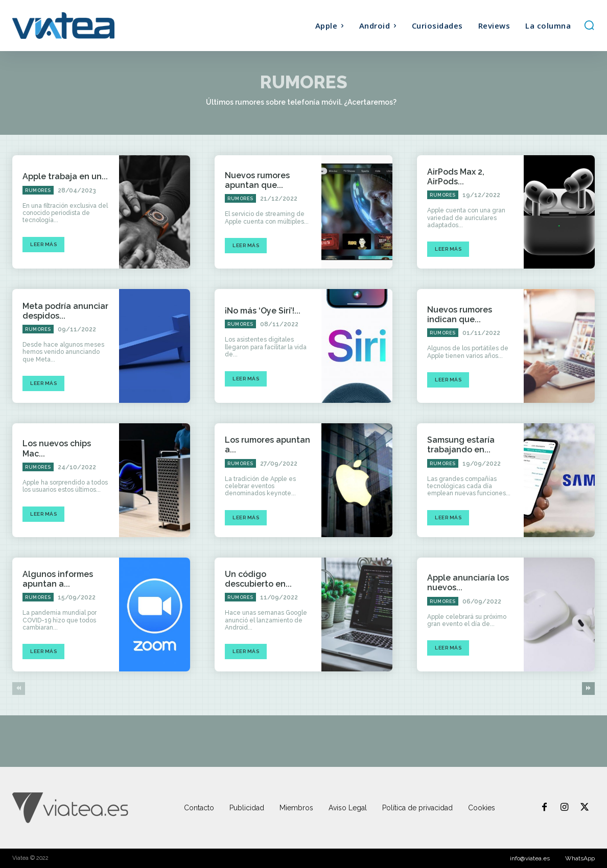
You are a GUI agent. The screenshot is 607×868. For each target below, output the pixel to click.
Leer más (43, 244)
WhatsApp (580, 858)
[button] (589, 25)
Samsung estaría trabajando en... (461, 445)
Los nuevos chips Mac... (57, 448)
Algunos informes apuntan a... (58, 579)
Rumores (38, 190)
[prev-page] (19, 689)
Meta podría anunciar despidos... (65, 311)
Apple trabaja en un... (65, 176)
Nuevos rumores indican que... (460, 315)
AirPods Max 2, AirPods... (456, 177)
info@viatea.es (530, 858)
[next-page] (588, 689)
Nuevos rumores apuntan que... (257, 180)
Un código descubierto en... (258, 579)
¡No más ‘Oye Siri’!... (263, 311)
